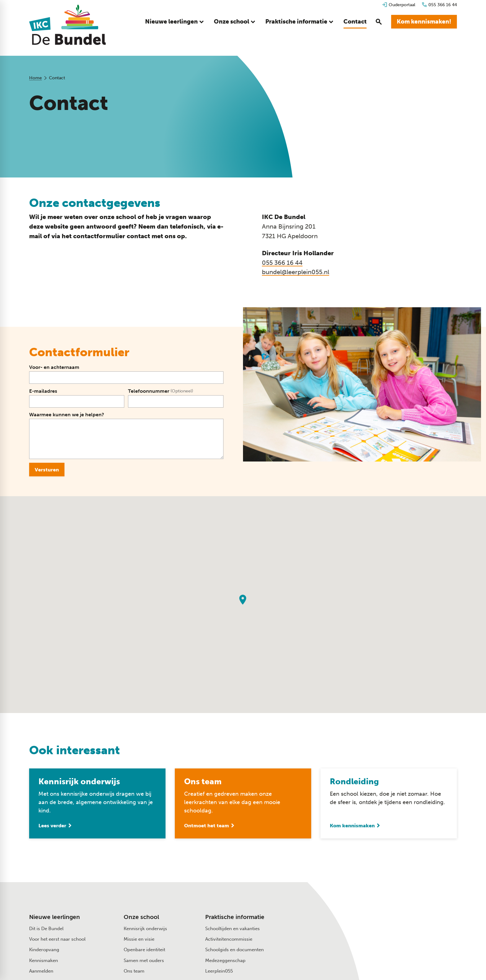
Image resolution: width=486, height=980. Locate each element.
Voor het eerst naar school (57, 939)
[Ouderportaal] (399, 5)
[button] (243, 600)
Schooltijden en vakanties (232, 929)
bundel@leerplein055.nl (296, 272)
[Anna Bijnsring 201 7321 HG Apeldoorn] (393, 930)
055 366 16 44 (282, 263)
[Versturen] (47, 470)
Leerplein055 (219, 971)
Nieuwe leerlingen (55, 917)
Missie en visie (139, 939)
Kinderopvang (44, 950)
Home (35, 78)
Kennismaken (44, 960)
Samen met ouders (144, 960)
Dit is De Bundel (46, 929)
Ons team (134, 971)
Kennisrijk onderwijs (145, 929)
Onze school (141, 917)
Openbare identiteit (144, 950)
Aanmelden (41, 971)
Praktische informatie (235, 917)
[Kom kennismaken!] (424, 22)
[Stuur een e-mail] (390, 917)
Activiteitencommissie (229, 939)
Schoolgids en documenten (234, 950)
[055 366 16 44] (439, 5)
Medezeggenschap (225, 960)
